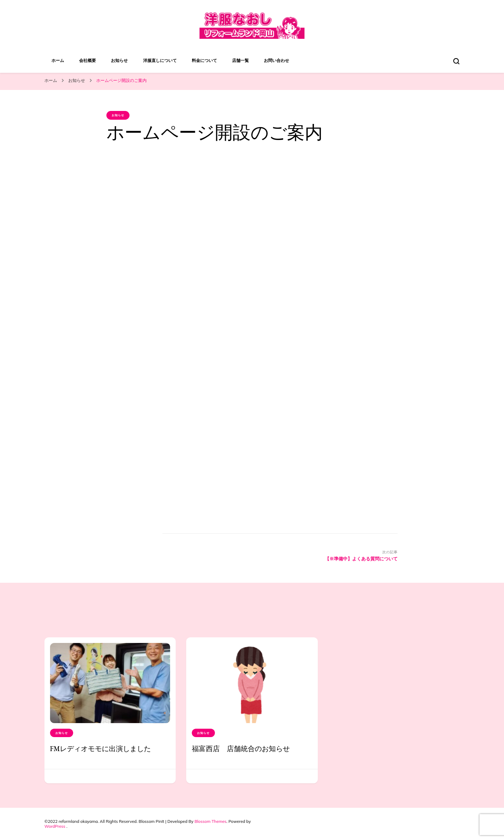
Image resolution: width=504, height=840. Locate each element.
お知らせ (119, 60)
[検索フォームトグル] (456, 61)
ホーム (58, 60)
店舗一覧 (240, 60)
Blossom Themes (211, 821)
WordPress (55, 826)
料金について (204, 60)
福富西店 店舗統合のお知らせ (241, 749)
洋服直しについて (160, 60)
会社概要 (87, 60)
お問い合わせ (276, 60)
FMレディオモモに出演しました (100, 749)
